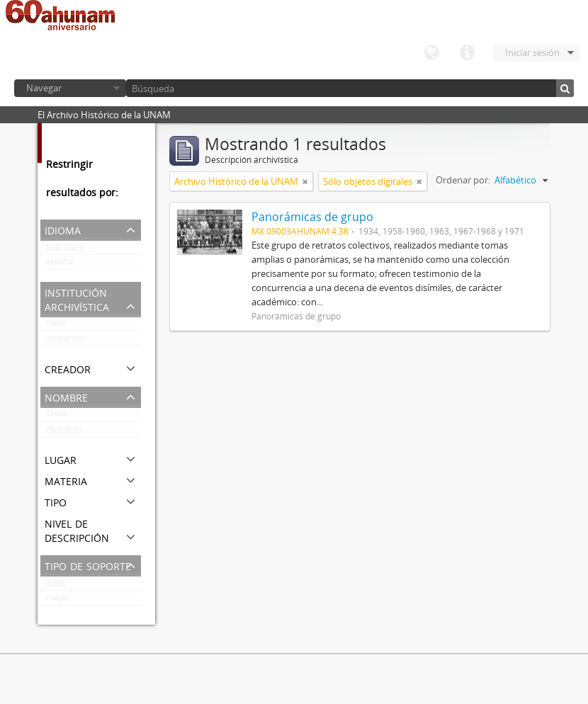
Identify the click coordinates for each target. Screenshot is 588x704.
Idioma (431, 53)
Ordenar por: (463, 180)
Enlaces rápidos (467, 53)
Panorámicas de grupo (84, 432)
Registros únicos (74, 249)
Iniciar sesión (532, 52)
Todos (56, 326)
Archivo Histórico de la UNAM (94, 341)
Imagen (58, 601)
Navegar (44, 88)
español (60, 265)
